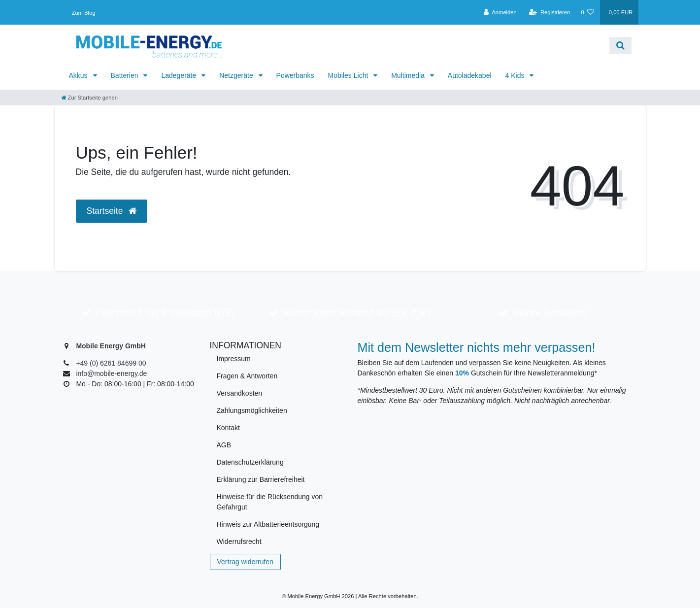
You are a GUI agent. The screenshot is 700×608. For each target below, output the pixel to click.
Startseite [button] (112, 211)
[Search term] (422, 46)
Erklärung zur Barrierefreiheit (261, 479)
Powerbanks (295, 75)
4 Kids (516, 75)
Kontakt (228, 428)
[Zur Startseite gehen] (90, 98)
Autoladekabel (470, 75)
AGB (224, 445)
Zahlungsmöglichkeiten (252, 410)
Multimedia (409, 75)
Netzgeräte (237, 75)
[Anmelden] (500, 12)
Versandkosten (240, 393)
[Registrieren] (550, 12)
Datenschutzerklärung (250, 462)
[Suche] (620, 46)
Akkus (79, 75)
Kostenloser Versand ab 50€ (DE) (357, 313)
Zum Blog (84, 13)
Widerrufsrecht (239, 541)
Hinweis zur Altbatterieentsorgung (268, 524)
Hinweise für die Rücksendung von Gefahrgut (270, 502)
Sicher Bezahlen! (550, 313)
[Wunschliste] (587, 12)
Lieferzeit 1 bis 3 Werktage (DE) (165, 313)
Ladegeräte (180, 75)
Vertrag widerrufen (245, 562)
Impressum (234, 359)
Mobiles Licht (349, 75)
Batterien (126, 75)
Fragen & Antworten (247, 376)
